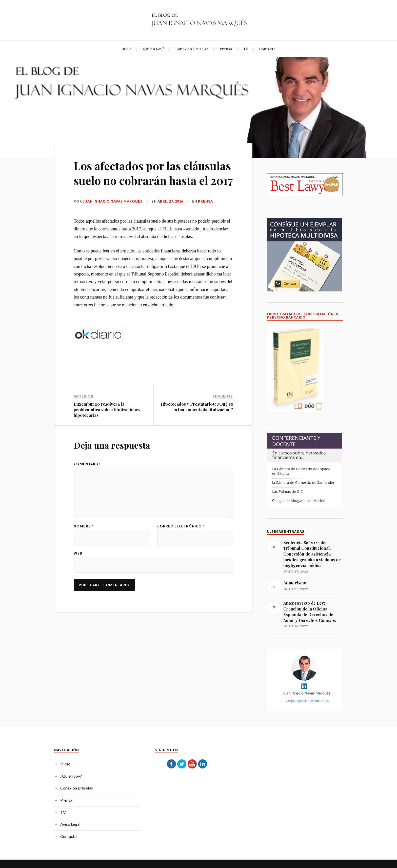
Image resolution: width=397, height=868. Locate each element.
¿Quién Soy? (153, 49)
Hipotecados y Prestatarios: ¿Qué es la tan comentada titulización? (197, 421)
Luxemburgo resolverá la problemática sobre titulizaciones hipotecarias (107, 424)
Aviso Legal (70, 824)
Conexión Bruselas (192, 49)
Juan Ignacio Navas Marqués (113, 216)
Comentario (87, 478)
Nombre (84, 541)
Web (78, 568)
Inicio (126, 49)
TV (246, 49)
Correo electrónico (181, 541)
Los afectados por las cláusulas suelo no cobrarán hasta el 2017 (152, 180)
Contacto (267, 49)
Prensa (226, 49)
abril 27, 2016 (170, 216)
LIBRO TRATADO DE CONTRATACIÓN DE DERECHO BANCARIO (303, 316)
